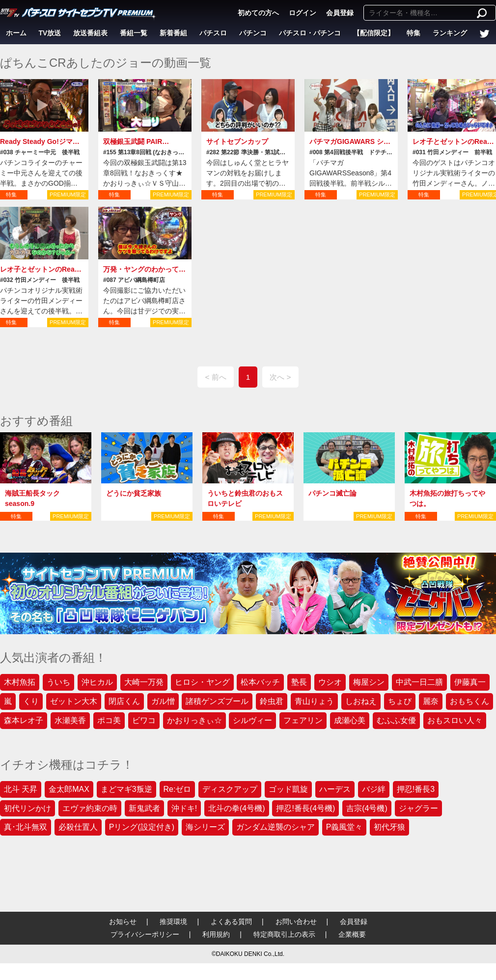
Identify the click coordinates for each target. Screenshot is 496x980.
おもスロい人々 (455, 720)
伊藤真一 (470, 682)
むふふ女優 (396, 720)
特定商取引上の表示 (284, 934)
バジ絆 (374, 789)
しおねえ (361, 701)
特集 (413, 33)
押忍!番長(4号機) (305, 808)
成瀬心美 (350, 720)
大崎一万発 (144, 682)
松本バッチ (260, 682)
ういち (58, 682)
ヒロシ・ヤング (202, 682)
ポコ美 (109, 720)
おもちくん (469, 701)
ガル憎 (163, 701)
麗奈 (431, 701)
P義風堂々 (344, 827)
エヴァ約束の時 (90, 808)
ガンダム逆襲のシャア (276, 827)
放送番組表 (90, 33)
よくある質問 (231, 922)
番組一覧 (134, 33)
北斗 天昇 (21, 789)
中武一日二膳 (419, 682)
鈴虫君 (272, 701)
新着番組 (173, 33)
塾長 (299, 682)
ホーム (16, 33)
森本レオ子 (24, 720)
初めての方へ (258, 13)
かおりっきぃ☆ (194, 720)
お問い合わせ (296, 922)
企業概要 (352, 934)
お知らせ (123, 922)
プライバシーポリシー (145, 934)
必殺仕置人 (78, 827)
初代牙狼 (389, 827)
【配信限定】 (374, 33)
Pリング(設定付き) (142, 827)
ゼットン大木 (74, 701)
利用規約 (216, 934)
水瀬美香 (70, 720)
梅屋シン (369, 682)
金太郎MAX (69, 789)
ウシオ (330, 682)
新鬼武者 (144, 808)
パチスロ (213, 33)
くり (31, 701)
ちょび (400, 701)
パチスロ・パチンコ (310, 33)
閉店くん (124, 701)
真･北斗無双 (26, 827)
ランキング (450, 33)
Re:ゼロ (178, 789)
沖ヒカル (97, 682)
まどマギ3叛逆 (126, 789)
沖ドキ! (184, 808)
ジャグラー (418, 808)
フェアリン (303, 720)
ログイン (303, 13)
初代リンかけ (28, 808)
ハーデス (335, 789)
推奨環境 (173, 922)
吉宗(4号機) (367, 808)
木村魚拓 (20, 682)
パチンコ (253, 33)
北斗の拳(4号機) (237, 808)
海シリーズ (205, 827)
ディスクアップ (230, 789)
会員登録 (340, 13)
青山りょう (314, 701)
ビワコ (144, 720)
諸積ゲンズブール (217, 701)
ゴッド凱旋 (288, 789)
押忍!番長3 (416, 789)
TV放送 (50, 33)
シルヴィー (252, 720)
